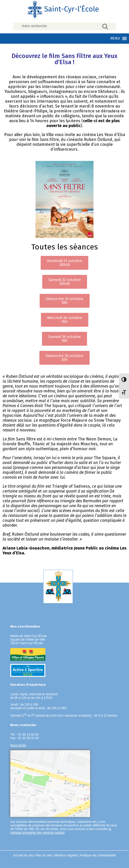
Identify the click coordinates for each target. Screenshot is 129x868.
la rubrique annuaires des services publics (61, 831)
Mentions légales (66, 855)
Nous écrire (18, 745)
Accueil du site (23, 855)
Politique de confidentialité (98, 855)
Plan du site (44, 855)
